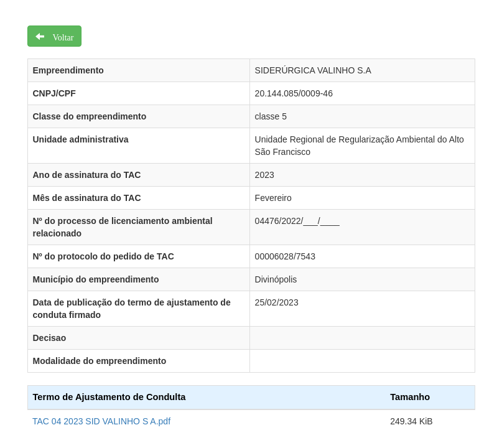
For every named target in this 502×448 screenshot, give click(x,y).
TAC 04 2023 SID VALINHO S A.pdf (101, 421)
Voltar (59, 36)
